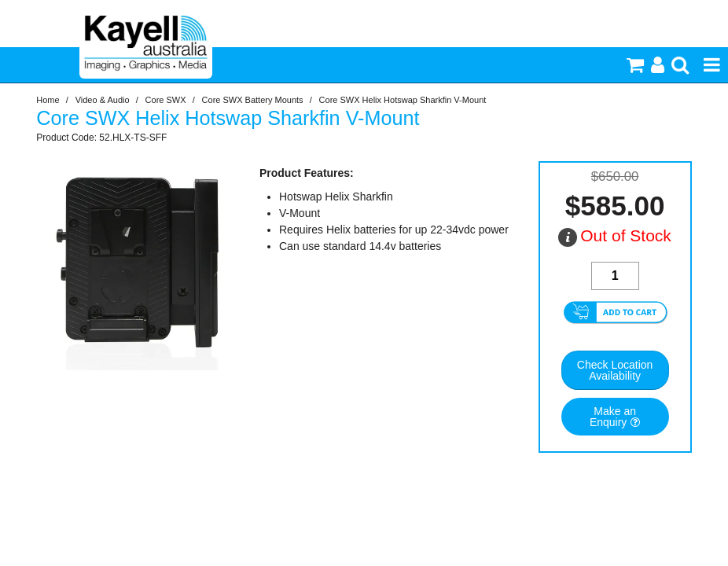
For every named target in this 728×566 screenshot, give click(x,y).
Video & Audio (103, 100)
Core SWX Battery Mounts (253, 100)
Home (48, 100)
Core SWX (166, 100)
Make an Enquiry (613, 417)
